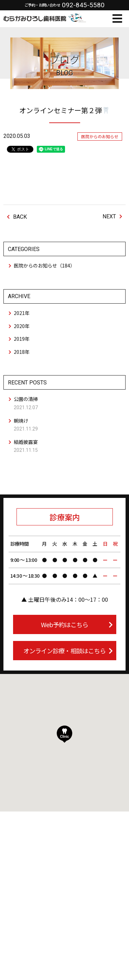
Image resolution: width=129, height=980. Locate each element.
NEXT (112, 216)
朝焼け (21, 421)
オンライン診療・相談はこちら (68, 651)
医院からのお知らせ (100, 136)
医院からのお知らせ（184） (44, 265)
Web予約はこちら (77, 624)
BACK (17, 217)
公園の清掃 (26, 399)
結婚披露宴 (26, 442)
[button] (64, 734)
